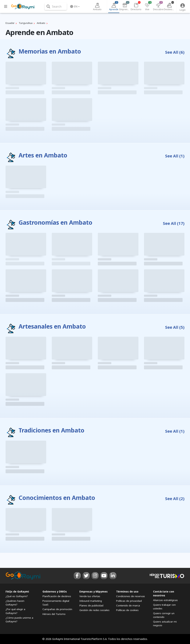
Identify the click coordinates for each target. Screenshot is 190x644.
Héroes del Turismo (54, 614)
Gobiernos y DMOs (55, 591)
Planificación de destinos (57, 596)
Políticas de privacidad (129, 601)
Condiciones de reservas (131, 596)
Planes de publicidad (91, 605)
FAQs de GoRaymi (17, 591)
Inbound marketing (91, 601)
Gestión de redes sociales (94, 610)
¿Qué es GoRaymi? (17, 596)
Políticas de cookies (127, 610)
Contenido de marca (128, 605)
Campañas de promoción (57, 609)
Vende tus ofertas (90, 596)
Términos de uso (127, 591)
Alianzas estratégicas (165, 600)
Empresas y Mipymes (94, 591)
